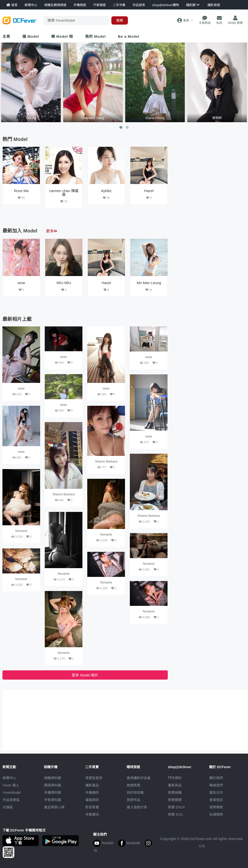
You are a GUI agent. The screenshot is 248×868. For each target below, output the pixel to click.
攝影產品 (92, 785)
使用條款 (216, 807)
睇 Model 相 (62, 36)
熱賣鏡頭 (175, 800)
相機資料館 (53, 778)
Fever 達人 (11, 785)
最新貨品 (175, 785)
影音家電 (92, 807)
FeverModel (12, 793)
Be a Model (129, 36)
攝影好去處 (139, 778)
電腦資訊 (92, 800)
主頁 (6, 36)
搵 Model (31, 36)
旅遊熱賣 (133, 785)
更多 (52, 231)
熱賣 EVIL (176, 814)
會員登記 (216, 800)
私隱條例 (216, 814)
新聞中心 (9, 778)
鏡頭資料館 (53, 785)
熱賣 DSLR (176, 807)
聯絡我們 (216, 785)
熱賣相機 (175, 793)
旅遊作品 (133, 800)
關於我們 (216, 778)
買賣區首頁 (94, 778)
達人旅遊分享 (137, 807)
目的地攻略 (135, 793)
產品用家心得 (54, 807)
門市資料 (175, 778)
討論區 (8, 807)
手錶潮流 (92, 814)
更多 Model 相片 (85, 675)
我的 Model (95, 36)
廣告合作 (216, 793)
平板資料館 (53, 800)
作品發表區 (11, 800)
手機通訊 (92, 793)
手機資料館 (53, 793)
